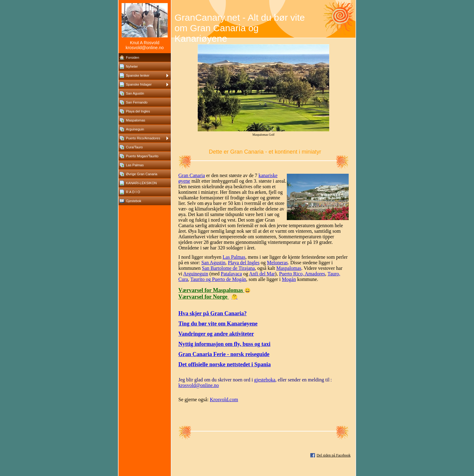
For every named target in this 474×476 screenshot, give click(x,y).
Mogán (289, 279)
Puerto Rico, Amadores (302, 274)
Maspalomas (289, 268)
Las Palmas (234, 257)
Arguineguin (196, 274)
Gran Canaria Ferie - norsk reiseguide (224, 354)
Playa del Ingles (244, 263)
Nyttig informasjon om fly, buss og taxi (225, 344)
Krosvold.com (224, 399)
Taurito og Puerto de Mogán (218, 279)
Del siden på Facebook (334, 455)
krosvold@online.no (199, 385)
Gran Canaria (192, 175)
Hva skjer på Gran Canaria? (213, 313)
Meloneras (278, 263)
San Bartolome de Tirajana (228, 268)
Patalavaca (231, 274)
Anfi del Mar (262, 274)
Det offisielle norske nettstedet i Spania (225, 364)
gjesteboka (265, 380)
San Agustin (213, 263)
